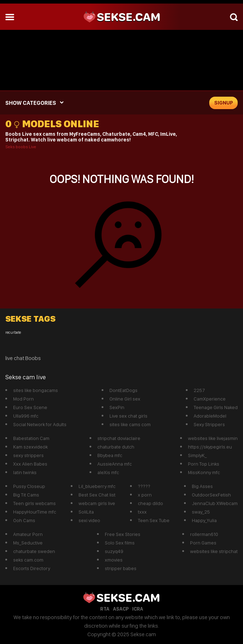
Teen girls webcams (34, 503)
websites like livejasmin (213, 438)
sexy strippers (28, 455)
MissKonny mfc (204, 472)
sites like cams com (130, 424)
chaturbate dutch (116, 447)
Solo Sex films (120, 543)
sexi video (89, 520)
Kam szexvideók (30, 447)
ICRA (138, 609)
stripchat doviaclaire (119, 438)
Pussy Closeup (29, 486)
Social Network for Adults (40, 424)
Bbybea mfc (110, 455)
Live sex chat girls (128, 416)
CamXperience (210, 399)
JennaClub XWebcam (215, 503)
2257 (199, 390)
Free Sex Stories (123, 534)
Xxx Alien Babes (30, 464)
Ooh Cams (24, 520)
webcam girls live (97, 503)
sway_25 (201, 512)
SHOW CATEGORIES (31, 103)
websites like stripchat (214, 551)
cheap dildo (150, 503)
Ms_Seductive (28, 543)
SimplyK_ (197, 455)
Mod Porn (23, 399)
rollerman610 (204, 534)
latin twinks (25, 472)
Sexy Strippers (209, 424)
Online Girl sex (125, 399)
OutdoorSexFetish (211, 495)
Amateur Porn (28, 534)
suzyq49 (114, 551)
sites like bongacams (36, 390)
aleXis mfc (108, 472)
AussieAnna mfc (115, 464)
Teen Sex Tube (154, 520)
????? (144, 486)
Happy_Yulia (204, 520)
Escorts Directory (32, 568)
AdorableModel (210, 416)
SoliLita (86, 512)
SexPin (117, 407)
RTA (105, 609)
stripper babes (121, 568)
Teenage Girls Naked (216, 407)
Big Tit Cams (26, 495)
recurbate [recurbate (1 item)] (13, 332)
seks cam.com (28, 560)
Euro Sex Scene (30, 407)
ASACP (121, 609)
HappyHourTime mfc (35, 512)
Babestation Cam (31, 438)
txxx (142, 512)
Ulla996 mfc (26, 416)
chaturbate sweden (34, 551)
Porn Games (203, 543)
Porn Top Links (204, 464)
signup (224, 103)
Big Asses (202, 486)
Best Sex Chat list (97, 495)
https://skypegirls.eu (210, 447)
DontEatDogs (123, 390)
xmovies (114, 560)
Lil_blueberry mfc (97, 486)
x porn (145, 495)
